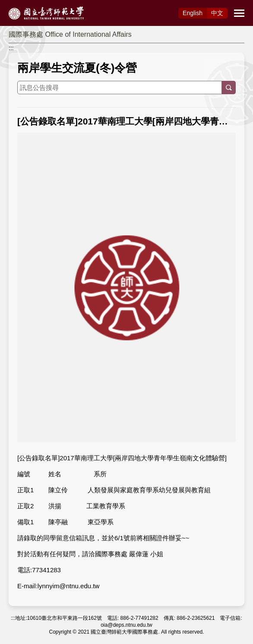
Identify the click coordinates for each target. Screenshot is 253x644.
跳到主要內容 (18, 5)
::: (11, 48)
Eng (193, 13)
